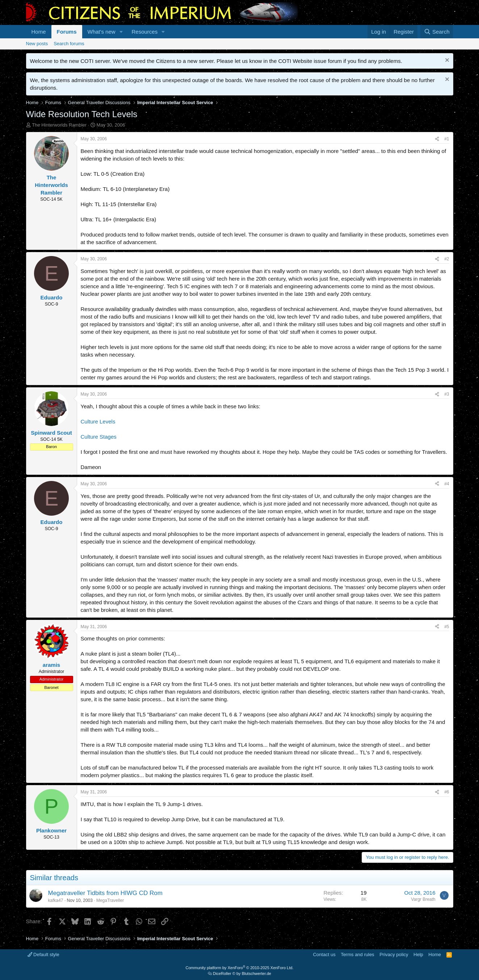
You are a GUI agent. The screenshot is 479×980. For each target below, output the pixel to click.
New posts (37, 44)
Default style (43, 955)
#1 (447, 139)
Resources (144, 32)
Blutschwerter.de (257, 973)
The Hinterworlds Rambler (59, 125)
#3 (447, 394)
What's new (102, 32)
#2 (447, 259)
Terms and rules (357, 955)
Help (418, 955)
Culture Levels (98, 421)
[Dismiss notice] (446, 61)
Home (39, 32)
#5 (447, 627)
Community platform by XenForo (240, 968)
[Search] (437, 32)
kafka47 (56, 900)
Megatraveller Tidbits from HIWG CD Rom (105, 893)
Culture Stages (99, 437)
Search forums (69, 44)
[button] (121, 32)
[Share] (437, 139)
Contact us (324, 955)
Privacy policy (394, 955)
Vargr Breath (423, 899)
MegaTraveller (110, 900)
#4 (447, 484)
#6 (447, 792)
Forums (67, 32)
